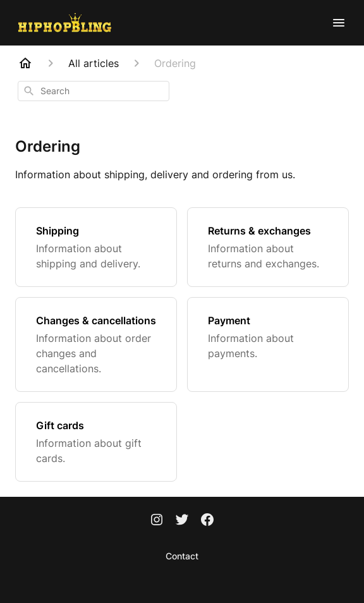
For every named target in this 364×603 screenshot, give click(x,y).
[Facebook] (207, 521)
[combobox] (94, 91)
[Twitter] (182, 521)
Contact (182, 556)
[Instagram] (157, 521)
